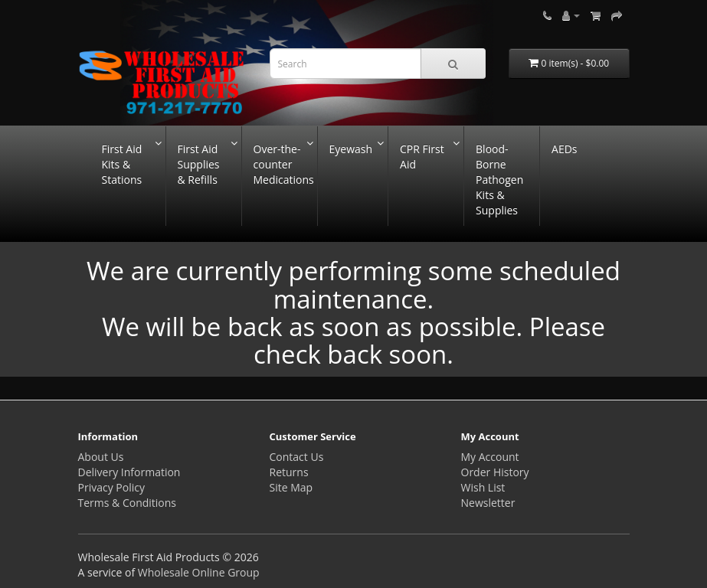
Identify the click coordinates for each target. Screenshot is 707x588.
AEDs (564, 149)
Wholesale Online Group (199, 572)
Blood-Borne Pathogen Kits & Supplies (499, 180)
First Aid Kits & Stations (122, 164)
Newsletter (488, 503)
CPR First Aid (422, 157)
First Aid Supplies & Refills (199, 164)
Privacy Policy (111, 487)
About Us (101, 457)
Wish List (483, 487)
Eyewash (351, 149)
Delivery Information (129, 472)
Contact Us (297, 457)
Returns (289, 472)
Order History (495, 472)
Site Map (291, 487)
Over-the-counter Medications (284, 164)
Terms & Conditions (128, 503)
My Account (490, 457)
